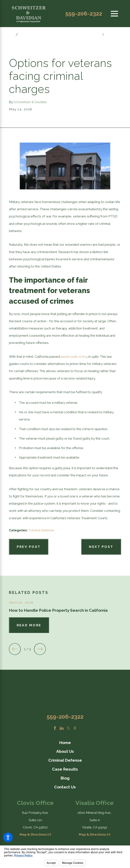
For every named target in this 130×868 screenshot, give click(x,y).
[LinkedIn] (62, 728)
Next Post (101, 547)
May (25, 35)
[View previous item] (15, 649)
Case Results (65, 769)
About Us (65, 751)
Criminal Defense (41, 530)
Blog (65, 778)
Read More (29, 625)
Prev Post (29, 547)
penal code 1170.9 (74, 357)
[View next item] (40, 649)
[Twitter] (68, 728)
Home (65, 743)
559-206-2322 (84, 14)
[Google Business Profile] (75, 728)
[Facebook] (55, 728)
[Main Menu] (115, 14)
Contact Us (65, 787)
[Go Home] (12, 34)
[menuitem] (65, 743)
